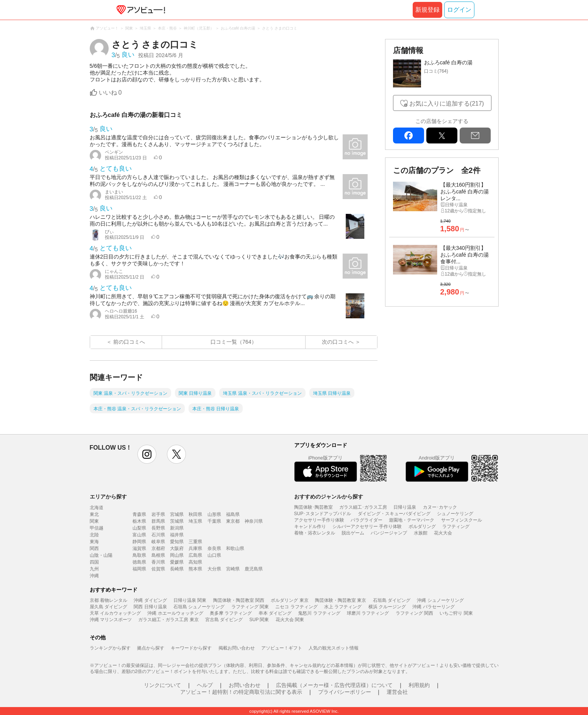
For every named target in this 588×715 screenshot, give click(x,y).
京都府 (158, 548)
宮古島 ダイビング (224, 620)
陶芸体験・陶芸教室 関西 (239, 600)
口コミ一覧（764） (233, 342)
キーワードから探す (191, 648)
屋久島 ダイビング (108, 607)
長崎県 (177, 569)
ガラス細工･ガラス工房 (363, 507)
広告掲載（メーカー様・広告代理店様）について (334, 685)
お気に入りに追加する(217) (447, 104)
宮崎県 (233, 569)
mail (475, 136)
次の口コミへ (338, 342)
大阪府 (177, 548)
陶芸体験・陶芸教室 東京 (341, 600)
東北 (94, 514)
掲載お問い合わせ (237, 648)
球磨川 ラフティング (368, 613)
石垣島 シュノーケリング (199, 607)
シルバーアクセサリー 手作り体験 (367, 527)
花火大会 (443, 533)
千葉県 (214, 521)
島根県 (158, 555)
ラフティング (456, 527)
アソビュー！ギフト (282, 648)
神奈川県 (254, 521)
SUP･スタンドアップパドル (323, 514)
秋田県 (195, 514)
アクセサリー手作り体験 (319, 520)
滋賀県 (139, 548)
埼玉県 (195, 521)
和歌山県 (235, 548)
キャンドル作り (310, 527)
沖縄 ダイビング (150, 600)
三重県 (195, 542)
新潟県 (177, 528)
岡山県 (177, 555)
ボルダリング (422, 527)
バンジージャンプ (389, 533)
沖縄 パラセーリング (433, 607)
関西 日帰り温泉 (150, 607)
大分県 (214, 569)
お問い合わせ (245, 685)
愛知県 (177, 542)
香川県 (158, 562)
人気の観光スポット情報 (334, 648)
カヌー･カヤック (440, 507)
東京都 (233, 521)
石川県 (158, 535)
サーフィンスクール (462, 520)
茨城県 (177, 521)
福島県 (233, 514)
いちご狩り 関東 (456, 613)
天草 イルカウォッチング (115, 613)
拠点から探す (151, 648)
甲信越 (97, 528)
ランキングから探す (110, 648)
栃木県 (139, 521)
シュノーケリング (455, 514)
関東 (94, 521)
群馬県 (158, 521)
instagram (147, 454)
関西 (94, 548)
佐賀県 (158, 569)
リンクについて (162, 685)
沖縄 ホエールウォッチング (175, 613)
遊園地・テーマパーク (412, 520)
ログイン (459, 10)
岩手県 (158, 514)
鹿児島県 (254, 569)
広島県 (195, 555)
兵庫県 (195, 548)
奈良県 (214, 548)
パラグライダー (367, 520)
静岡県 (139, 542)
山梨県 (139, 528)
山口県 (214, 555)
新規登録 (427, 10)
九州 (94, 569)
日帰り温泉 (405, 507)
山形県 (214, 514)
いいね (110, 93)
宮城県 (177, 514)
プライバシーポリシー (345, 692)
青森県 (139, 514)
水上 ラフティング (343, 607)
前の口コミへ (129, 342)
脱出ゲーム (353, 533)
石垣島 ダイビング (392, 600)
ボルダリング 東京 (289, 600)
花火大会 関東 (290, 620)
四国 (94, 562)
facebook (409, 136)
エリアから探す (108, 497)
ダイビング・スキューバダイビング (394, 514)
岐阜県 (158, 542)
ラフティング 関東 (250, 607)
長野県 (158, 528)
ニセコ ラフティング (296, 607)
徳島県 (139, 562)
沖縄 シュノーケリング (440, 600)
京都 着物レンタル (108, 600)
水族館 (421, 533)
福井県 (177, 535)
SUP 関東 (259, 620)
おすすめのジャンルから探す (329, 497)
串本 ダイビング (275, 613)
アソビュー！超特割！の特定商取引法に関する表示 (241, 692)
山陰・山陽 (101, 555)
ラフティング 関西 (414, 613)
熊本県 (195, 569)
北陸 (94, 535)
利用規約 (419, 685)
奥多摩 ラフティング (231, 613)
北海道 (97, 508)
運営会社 (397, 692)
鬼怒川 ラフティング (319, 613)
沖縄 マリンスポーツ (111, 620)
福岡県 (139, 569)
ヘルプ (205, 685)
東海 (94, 542)
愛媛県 (177, 562)
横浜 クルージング (387, 607)
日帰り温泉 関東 (190, 600)
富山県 (139, 535)
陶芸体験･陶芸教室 (313, 507)
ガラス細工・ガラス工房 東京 (168, 620)
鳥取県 (139, 555)
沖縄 (94, 576)
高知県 (195, 562)
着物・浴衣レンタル (315, 533)
